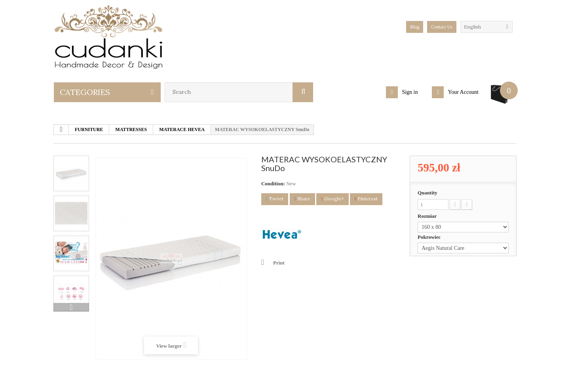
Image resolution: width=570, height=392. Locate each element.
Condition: (273, 184)
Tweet (275, 199)
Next (71, 307)
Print (279, 263)
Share (302, 199)
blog (415, 27)
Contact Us (442, 27)
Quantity (427, 193)
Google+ (332, 199)
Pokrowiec (430, 237)
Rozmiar (428, 216)
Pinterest (366, 199)
